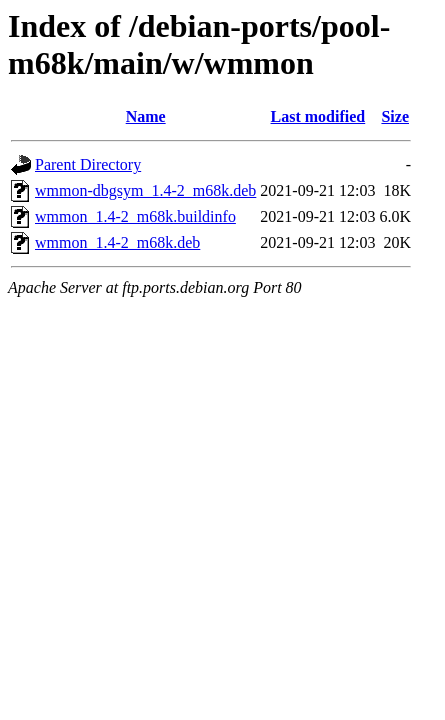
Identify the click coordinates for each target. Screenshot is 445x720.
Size (395, 116)
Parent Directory (88, 164)
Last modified (318, 116)
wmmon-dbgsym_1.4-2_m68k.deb (145, 190)
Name (146, 116)
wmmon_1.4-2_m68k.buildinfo (135, 216)
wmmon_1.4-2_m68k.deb (117, 242)
